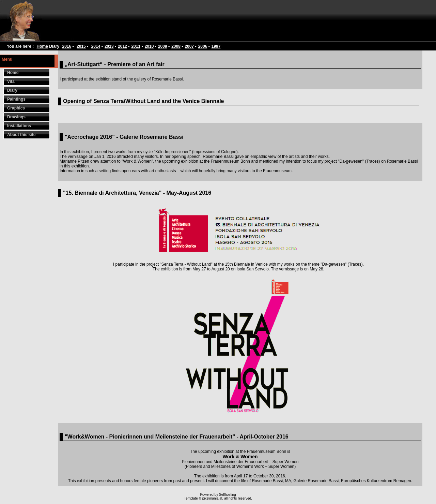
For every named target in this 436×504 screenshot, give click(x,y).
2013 (109, 46)
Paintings (16, 99)
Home (42, 46)
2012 (122, 46)
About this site (21, 135)
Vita (11, 81)
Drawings (16, 117)
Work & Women (240, 457)
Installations (19, 126)
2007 (189, 46)
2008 (176, 46)
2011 (136, 46)
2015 (81, 46)
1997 (216, 46)
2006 (203, 46)
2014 (96, 46)
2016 (67, 46)
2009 (163, 46)
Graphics (16, 108)
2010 (149, 46)
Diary (12, 90)
